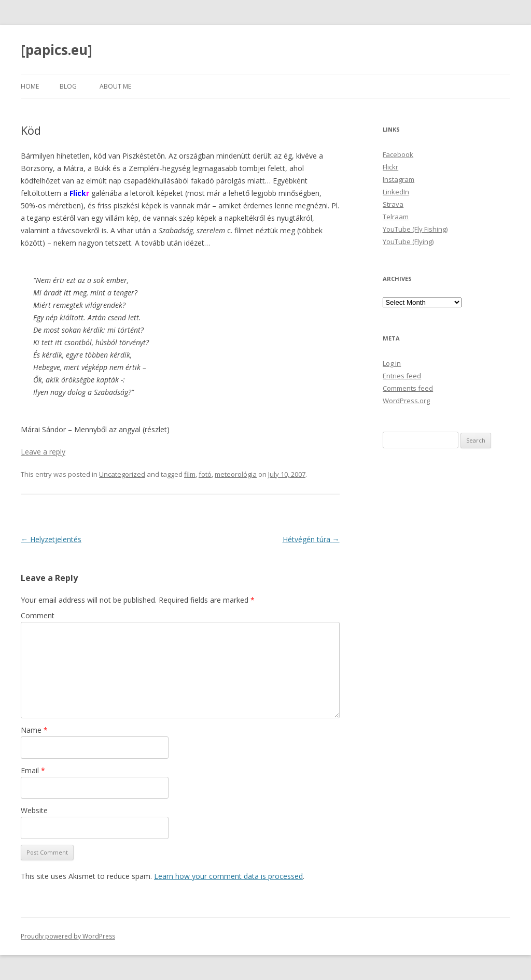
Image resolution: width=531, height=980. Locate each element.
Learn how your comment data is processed (228, 876)
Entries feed (402, 376)
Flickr (390, 167)
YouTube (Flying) (408, 242)
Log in (392, 363)
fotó (205, 474)
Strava (393, 204)
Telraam (396, 217)
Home (30, 86)
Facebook (398, 154)
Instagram (399, 179)
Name (34, 730)
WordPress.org (406, 401)
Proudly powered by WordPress (68, 936)
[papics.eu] (57, 50)
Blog (68, 86)
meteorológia (236, 474)
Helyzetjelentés (51, 539)
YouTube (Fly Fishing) (415, 229)
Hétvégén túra (311, 539)
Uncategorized (122, 474)
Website (34, 810)
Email (33, 770)
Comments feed (408, 388)
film (190, 474)
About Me (115, 86)
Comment (38, 615)
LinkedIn (396, 192)
